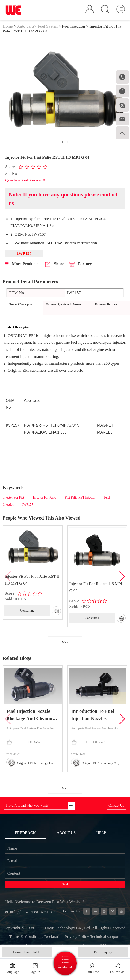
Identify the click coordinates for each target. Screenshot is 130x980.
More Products (22, 264)
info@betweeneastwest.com (31, 912)
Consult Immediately (27, 952)
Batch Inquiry (103, 952)
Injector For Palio (45, 498)
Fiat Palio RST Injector (81, 498)
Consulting (27, 611)
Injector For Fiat (14, 498)
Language (12, 972)
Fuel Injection (74, 26)
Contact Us (116, 805)
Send (65, 884)
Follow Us (117, 972)
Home (8, 26)
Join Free (93, 972)
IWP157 (28, 505)
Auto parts (26, 26)
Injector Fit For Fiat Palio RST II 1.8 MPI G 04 (32, 580)
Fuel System (48, 26)
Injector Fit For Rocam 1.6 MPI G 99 (96, 587)
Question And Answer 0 (25, 180)
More (65, 642)
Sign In (35, 972)
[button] (122, 576)
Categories (65, 966)
